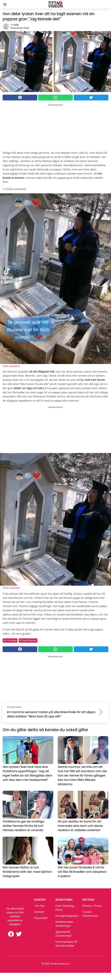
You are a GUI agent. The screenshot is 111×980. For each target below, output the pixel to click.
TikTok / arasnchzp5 (16, 189)
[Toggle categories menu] (5, 4)
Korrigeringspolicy (67, 916)
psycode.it (41, 918)
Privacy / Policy (92, 906)
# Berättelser (28, 640)
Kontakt (39, 912)
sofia (16, 25)
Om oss (40, 906)
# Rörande (10, 640)
